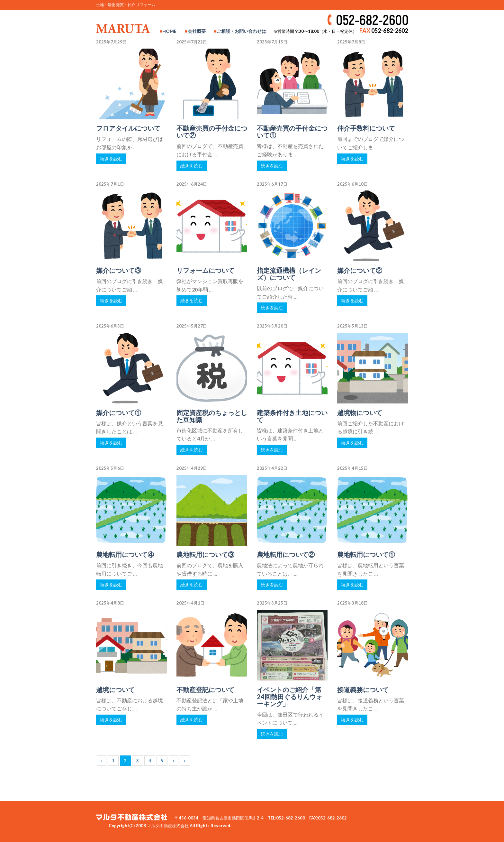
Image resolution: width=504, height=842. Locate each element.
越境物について (360, 412)
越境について (115, 689)
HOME (169, 31)
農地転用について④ (125, 554)
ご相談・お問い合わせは (241, 31)
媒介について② (360, 270)
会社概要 (197, 31)
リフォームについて (205, 270)
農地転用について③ (205, 554)
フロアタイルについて (128, 128)
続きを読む (111, 158)
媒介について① (119, 412)
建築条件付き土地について (292, 416)
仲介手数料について (366, 128)
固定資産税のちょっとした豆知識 (212, 416)
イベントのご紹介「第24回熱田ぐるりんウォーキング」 (290, 697)
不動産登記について (205, 689)
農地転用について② (286, 554)
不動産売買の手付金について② (212, 132)
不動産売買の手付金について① (292, 132)
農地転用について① (366, 554)
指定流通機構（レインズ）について (289, 274)
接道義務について (363, 689)
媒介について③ (119, 270)
